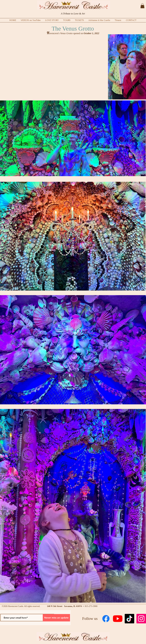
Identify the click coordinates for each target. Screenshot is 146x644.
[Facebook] (106, 619)
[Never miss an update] (56, 618)
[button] (142, 6)
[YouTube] (118, 619)
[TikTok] (129, 619)
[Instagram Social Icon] (141, 619)
